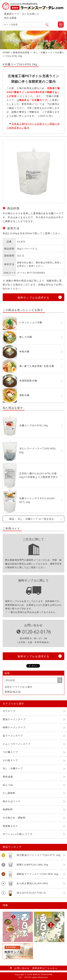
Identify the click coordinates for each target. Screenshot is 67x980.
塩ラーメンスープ (13, 736)
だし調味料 (9, 793)
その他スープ (10, 760)
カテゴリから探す (14, 704)
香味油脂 (8, 777)
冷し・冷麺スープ (43, 53)
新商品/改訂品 (13, 692)
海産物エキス (10, 826)
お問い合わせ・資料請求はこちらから (36, 968)
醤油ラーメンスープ (14, 719)
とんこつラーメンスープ (17, 744)
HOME (6, 53)
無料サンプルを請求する (33, 298)
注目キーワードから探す (19, 687)
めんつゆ (8, 785)
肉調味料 (8, 809)
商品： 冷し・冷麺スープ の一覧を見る (32, 519)
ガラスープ (9, 711)
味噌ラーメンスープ (14, 727)
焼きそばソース (12, 801)
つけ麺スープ (10, 752)
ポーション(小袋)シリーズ (18, 834)
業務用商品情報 (21, 53)
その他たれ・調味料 (14, 818)
